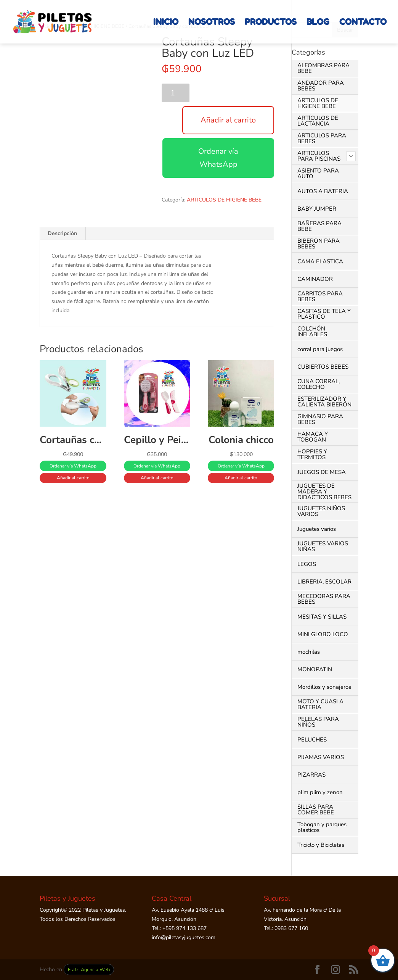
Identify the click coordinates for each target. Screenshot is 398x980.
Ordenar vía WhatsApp (218, 158)
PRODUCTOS (271, 23)
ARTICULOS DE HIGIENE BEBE (224, 200)
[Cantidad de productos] (176, 93)
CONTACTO (363, 23)
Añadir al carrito (228, 120)
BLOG (318, 23)
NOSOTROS (212, 23)
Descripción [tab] (62, 233)
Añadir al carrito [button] (73, 478)
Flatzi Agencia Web (89, 970)
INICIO (166, 23)
